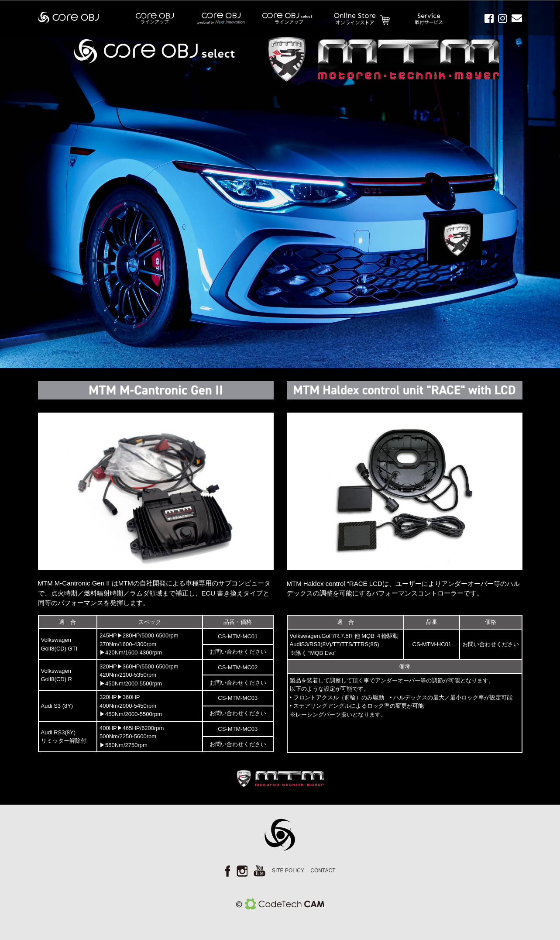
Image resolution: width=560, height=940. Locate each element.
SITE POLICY (288, 871)
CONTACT (323, 871)
